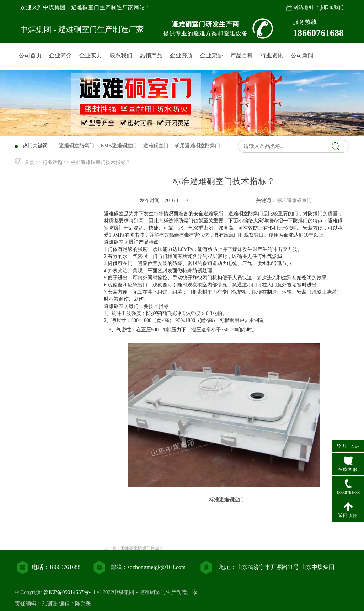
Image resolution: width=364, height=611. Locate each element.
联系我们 (334, 7)
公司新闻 (302, 55)
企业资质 (181, 55)
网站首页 (57, 213)
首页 (30, 162)
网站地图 (303, 7)
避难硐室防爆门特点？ (142, 564)
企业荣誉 (212, 55)
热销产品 (151, 55)
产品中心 (57, 228)
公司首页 (30, 55)
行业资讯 (272, 55)
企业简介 (60, 55)
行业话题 (53, 162)
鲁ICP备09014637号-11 (70, 592)
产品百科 (242, 55)
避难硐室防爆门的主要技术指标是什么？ (159, 577)
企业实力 (91, 55)
